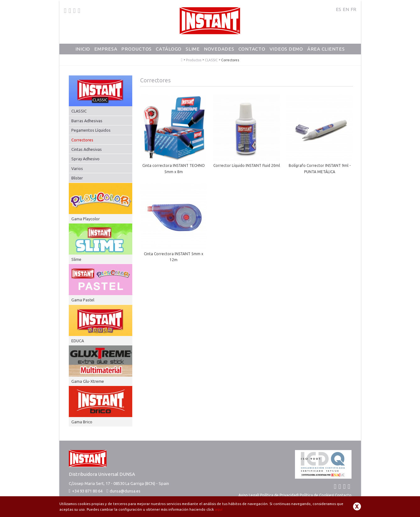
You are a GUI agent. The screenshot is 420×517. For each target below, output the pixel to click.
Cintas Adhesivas (87, 149)
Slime (193, 49)
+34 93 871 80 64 (86, 491)
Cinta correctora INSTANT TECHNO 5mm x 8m (174, 168)
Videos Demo (286, 49)
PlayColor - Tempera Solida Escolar (182, 60)
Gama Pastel (83, 300)
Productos (136, 49)
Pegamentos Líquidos (91, 130)
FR (353, 9)
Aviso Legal (248, 495)
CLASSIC (211, 60)
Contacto (252, 49)
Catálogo (169, 49)
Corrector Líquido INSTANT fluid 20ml (247, 165)
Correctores (82, 140)
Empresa (106, 49)
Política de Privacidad (279, 495)
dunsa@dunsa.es (125, 491)
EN (346, 9)
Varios (77, 168)
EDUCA (78, 341)
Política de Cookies (316, 495)
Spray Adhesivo (85, 159)
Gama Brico (82, 422)
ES (338, 9)
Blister (77, 178)
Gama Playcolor (86, 219)
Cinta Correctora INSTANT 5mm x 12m (174, 257)
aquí (219, 509)
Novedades (219, 49)
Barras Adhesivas (87, 121)
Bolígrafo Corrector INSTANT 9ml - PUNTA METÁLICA (320, 168)
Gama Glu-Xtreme (88, 381)
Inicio (83, 49)
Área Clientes (326, 49)
